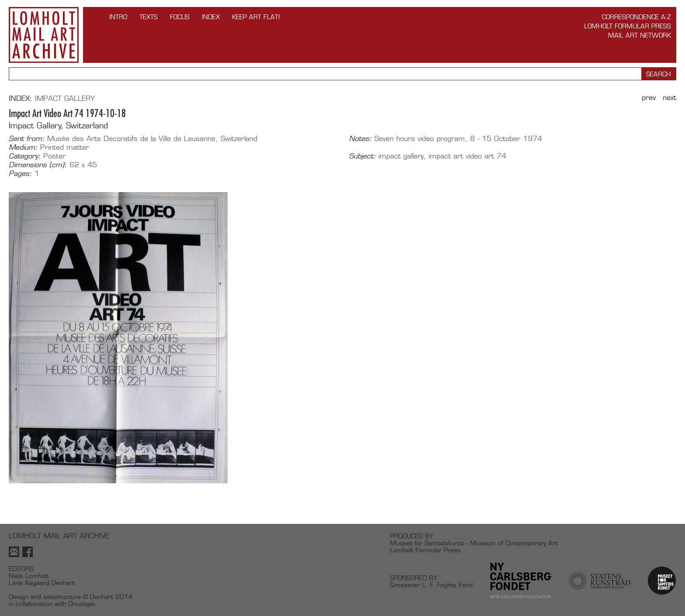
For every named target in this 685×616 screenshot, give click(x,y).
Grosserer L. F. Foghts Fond (431, 585)
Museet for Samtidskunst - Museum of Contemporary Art (474, 543)
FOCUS (180, 17)
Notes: (360, 139)
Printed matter (65, 147)
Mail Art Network (640, 35)
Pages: (20, 174)
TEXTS (149, 17)
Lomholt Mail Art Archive (44, 35)
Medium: (23, 148)
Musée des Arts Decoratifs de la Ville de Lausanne (131, 139)
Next (669, 98)
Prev (649, 98)
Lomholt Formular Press (628, 26)
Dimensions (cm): (38, 165)
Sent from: (27, 139)
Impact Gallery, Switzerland (58, 126)
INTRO (118, 17)
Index (211, 17)
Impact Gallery (65, 98)
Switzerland (239, 139)
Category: (25, 156)
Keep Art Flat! (256, 17)
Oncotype (82, 604)
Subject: (362, 156)
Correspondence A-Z (637, 17)
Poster (54, 156)
